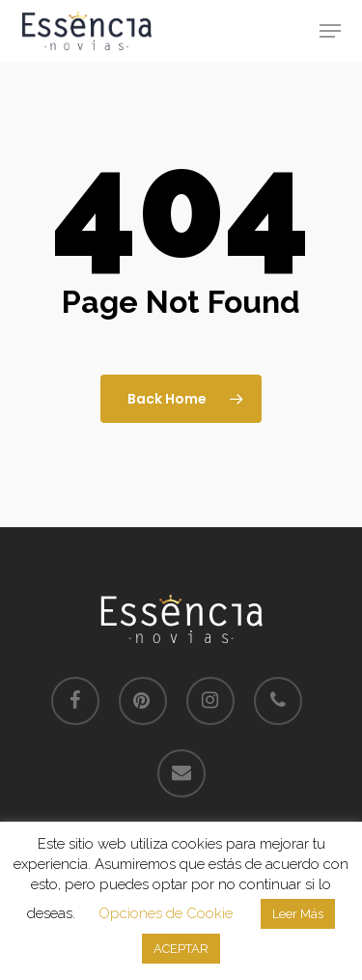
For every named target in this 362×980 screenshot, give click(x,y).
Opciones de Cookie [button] (166, 913)
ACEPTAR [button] (181, 949)
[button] (330, 31)
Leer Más (298, 914)
